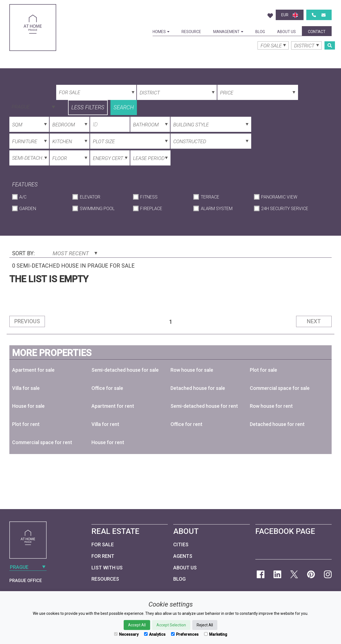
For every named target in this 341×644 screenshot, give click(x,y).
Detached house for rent (277, 424)
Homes (161, 32)
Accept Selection (171, 625)
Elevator (90, 197)
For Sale (103, 544)
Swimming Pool (97, 209)
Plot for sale (263, 370)
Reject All (205, 625)
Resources (105, 579)
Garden (28, 209)
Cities (181, 544)
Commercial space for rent (42, 442)
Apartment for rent (113, 406)
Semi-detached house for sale (125, 370)
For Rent (103, 556)
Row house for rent (271, 406)
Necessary (126, 634)
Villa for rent (105, 424)
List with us (107, 568)
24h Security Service (285, 209)
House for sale (28, 406)
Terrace (210, 197)
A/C (23, 197)
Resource (191, 32)
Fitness (149, 197)
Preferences (185, 634)
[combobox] (33, 106)
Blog (260, 32)
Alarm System (217, 209)
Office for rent (186, 424)
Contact (317, 32)
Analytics (155, 634)
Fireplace (151, 209)
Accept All (137, 625)
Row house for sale (192, 370)
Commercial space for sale (280, 388)
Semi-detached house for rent (204, 406)
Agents (183, 556)
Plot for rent (26, 424)
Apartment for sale (33, 370)
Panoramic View (279, 197)
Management (228, 32)
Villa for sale (26, 388)
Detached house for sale (198, 388)
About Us (286, 32)
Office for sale (107, 388)
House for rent (108, 442)
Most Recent (75, 253)
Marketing (216, 634)
